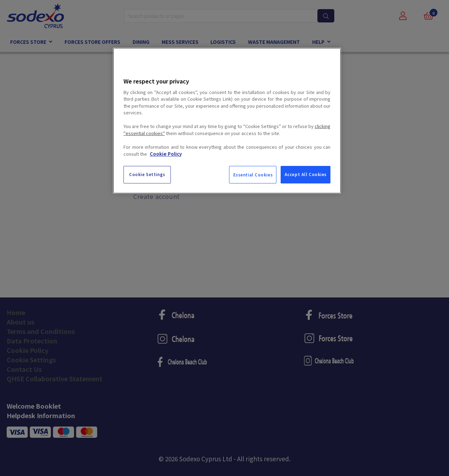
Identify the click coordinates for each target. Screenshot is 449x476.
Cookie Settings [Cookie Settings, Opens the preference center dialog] (147, 174)
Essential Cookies (253, 175)
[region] (227, 121)
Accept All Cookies (306, 174)
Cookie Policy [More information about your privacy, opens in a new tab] (166, 154)
